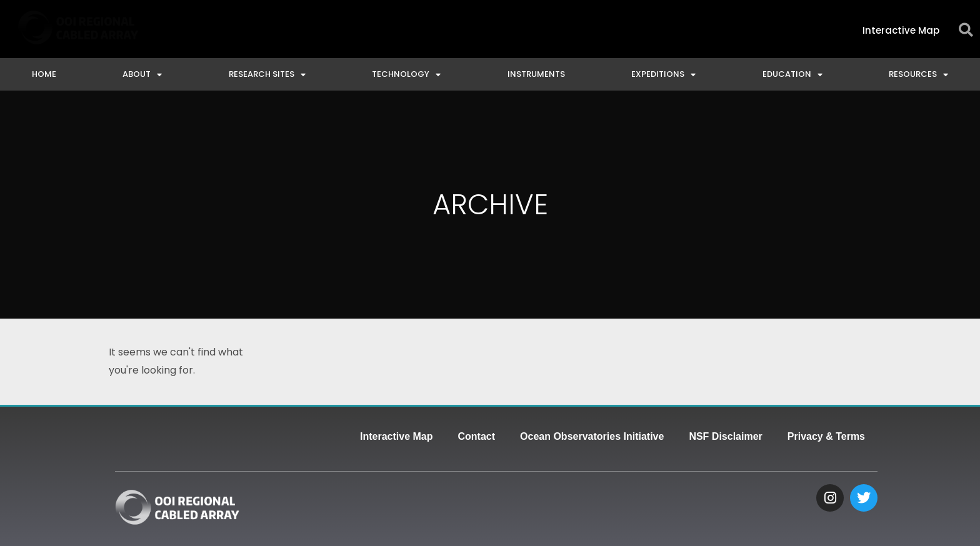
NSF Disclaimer (725, 436)
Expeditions (663, 75)
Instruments (536, 74)
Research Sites (267, 75)
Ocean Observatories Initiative (592, 436)
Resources (918, 75)
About (142, 75)
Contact (477, 436)
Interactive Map (396, 436)
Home (44, 74)
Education (792, 75)
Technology (406, 75)
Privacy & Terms (826, 436)
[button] (966, 30)
